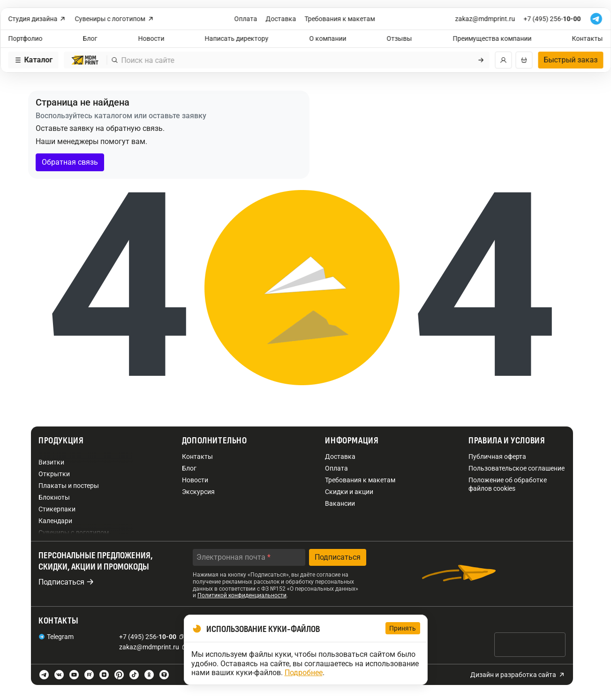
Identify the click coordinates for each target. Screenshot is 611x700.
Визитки (51, 462)
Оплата (246, 19)
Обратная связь (70, 162)
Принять (403, 628)
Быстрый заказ (570, 60)
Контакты (588, 38)
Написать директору (237, 38)
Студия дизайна (37, 19)
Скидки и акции (349, 492)
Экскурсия (198, 492)
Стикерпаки (57, 509)
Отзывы (400, 38)
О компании (328, 38)
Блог (90, 38)
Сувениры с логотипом (115, 19)
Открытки (54, 474)
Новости (151, 38)
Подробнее (304, 673)
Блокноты (54, 497)
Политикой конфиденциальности (242, 595)
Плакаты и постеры (69, 486)
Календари (55, 521)
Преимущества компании (492, 38)
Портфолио (25, 38)
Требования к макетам (340, 19)
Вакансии (340, 503)
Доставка (281, 19)
